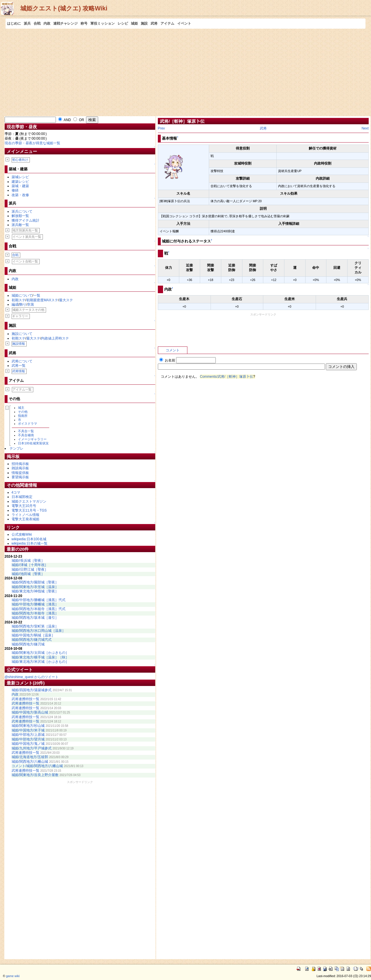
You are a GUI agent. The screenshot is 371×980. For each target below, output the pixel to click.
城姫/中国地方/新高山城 (30, 712)
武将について (22, 361)
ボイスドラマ (28, 424)
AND (65, 120)
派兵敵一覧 (20, 225)
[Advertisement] (186, 72)
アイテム (167, 23)
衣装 (31, 304)
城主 (21, 408)
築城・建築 (20, 186)
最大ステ (66, 300)
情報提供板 (20, 473)
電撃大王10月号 (24, 506)
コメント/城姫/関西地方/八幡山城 (37, 766)
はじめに (14, 23)
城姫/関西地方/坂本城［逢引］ (35, 618)
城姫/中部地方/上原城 (28, 735)
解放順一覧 (20, 216)
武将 (154, 23)
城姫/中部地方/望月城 (28, 739)
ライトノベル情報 (25, 515)
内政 (47, 23)
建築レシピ (20, 182)
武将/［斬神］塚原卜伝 (182, 121)
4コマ (16, 492)
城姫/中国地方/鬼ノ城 (28, 744)
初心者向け (20, 160)
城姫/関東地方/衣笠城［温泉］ (35, 587)
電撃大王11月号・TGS (29, 510)
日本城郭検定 (22, 497)
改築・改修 (20, 195)
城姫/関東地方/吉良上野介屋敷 (35, 775)
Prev (161, 128)
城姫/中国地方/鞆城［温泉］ (33, 635)
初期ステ (19, 300)
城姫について (22, 295)
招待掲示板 (20, 464)
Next (365, 128)
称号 (84, 23)
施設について (22, 334)
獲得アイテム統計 (25, 220)
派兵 (27, 23)
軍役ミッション (103, 23)
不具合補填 (26, 435)
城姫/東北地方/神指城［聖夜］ (35, 591)
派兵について (22, 211)
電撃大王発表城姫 (25, 519)
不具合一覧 (26, 431)
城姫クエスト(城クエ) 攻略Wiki (64, 8)
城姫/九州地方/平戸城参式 (32, 748)
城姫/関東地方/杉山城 (28, 726)
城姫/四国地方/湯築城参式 (32, 690)
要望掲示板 (20, 477)
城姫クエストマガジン (29, 501)
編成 (15, 304)
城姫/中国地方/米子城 (28, 730)
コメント (173, 350)
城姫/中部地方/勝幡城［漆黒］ (35, 604)
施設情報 (19, 344)
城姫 (134, 23)
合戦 (37, 23)
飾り (23, 304)
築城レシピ (20, 177)
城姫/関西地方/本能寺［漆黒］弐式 (39, 609)
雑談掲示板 (20, 468)
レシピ (123, 23)
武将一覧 (19, 366)
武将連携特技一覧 (25, 699)
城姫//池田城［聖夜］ (28, 574)
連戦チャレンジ (65, 23)
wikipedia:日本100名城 (29, 539)
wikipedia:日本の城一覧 (30, 543)
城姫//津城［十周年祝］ (30, 565)
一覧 (37, 295)
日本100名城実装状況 (33, 443)
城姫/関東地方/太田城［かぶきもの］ (40, 653)
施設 (144, 23)
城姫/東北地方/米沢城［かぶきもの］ (40, 662)
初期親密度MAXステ (42, 300)
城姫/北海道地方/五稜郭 (30, 757)
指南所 (23, 416)
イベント (184, 23)
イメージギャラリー (32, 439)
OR (79, 120)
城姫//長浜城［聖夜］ (28, 561)
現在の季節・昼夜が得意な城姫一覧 (32, 143)
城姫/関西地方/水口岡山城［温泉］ (39, 631)
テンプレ (17, 448)
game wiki (13, 976)
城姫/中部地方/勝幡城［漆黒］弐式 (39, 600)
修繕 (15, 190)
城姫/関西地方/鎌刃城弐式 (32, 640)
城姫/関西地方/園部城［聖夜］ (35, 582)
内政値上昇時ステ (55, 338)
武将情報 (19, 371)
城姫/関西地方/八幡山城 (30, 762)
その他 (23, 412)
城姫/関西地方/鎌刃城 (28, 644)
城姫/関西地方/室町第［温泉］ (35, 626)
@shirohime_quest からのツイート (32, 677)
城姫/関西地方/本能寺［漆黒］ (35, 613)
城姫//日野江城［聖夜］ (30, 570)
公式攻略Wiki (22, 534)
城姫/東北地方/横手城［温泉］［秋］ (40, 657)
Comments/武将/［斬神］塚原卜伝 (226, 377)
